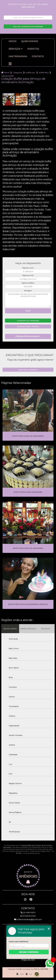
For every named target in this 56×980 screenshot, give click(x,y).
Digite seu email (28, 275)
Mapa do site (28, 960)
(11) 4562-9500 (28, 912)
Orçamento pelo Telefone (28, 326)
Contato (38, 56)
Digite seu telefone (28, 283)
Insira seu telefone (19, 942)
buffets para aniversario (30, 73)
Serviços (14, 49)
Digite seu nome (28, 268)
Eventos (33, 49)
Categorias (17, 73)
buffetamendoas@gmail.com (28, 919)
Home (7, 73)
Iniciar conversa (29, 952)
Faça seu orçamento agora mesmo (28, 18)
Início (13, 41)
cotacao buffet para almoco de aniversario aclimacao (7, 76)
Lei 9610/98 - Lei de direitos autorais (35, 852)
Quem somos (30, 41)
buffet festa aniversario (44, 73)
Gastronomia (18, 56)
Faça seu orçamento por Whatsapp (28, 26)
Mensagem (28, 291)
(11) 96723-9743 (28, 916)
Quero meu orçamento (28, 370)
